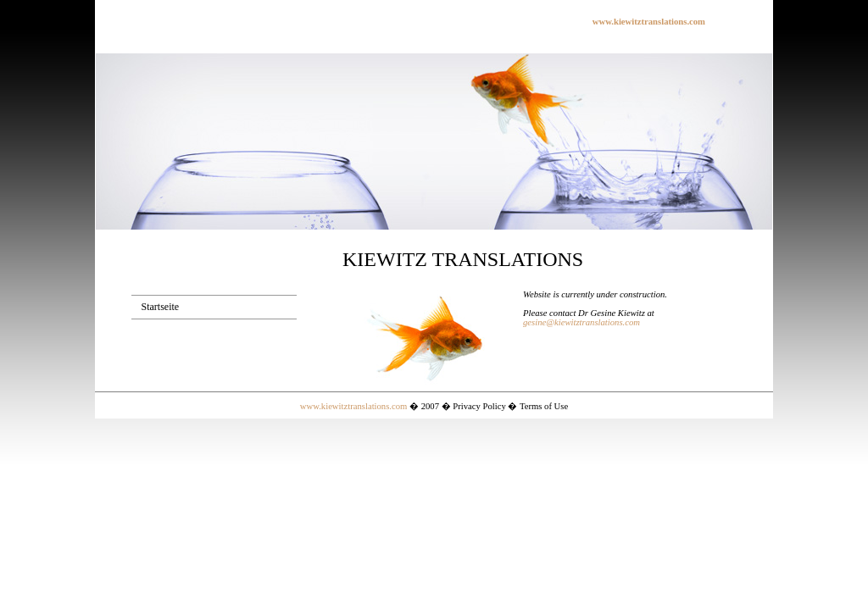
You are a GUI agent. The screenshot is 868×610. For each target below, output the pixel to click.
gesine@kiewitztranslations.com (581, 322)
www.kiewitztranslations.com (354, 406)
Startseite (161, 307)
